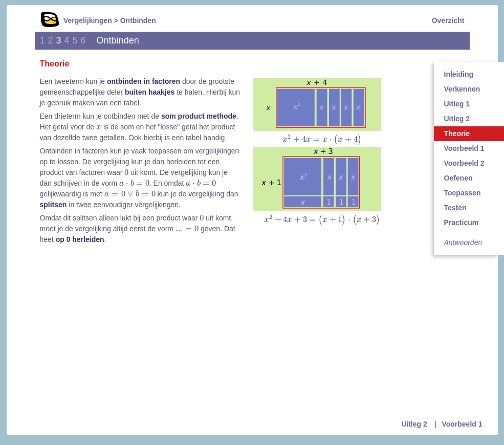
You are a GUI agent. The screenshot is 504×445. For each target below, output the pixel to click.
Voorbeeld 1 (462, 424)
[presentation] (322, 140)
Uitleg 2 (414, 424)
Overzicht (448, 20)
